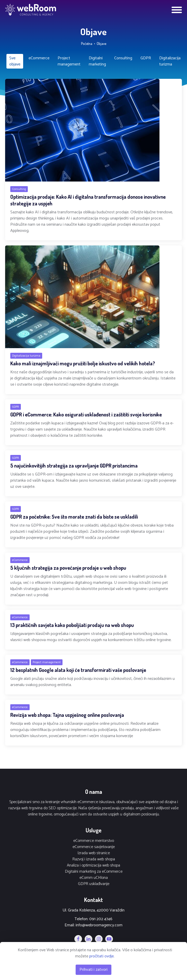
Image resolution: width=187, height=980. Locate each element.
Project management (69, 61)
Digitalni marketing (97, 61)
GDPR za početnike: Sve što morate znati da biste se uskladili (74, 517)
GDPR (146, 58)
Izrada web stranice (94, 853)
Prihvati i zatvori (94, 970)
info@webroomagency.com (99, 925)
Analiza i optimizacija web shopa (93, 865)
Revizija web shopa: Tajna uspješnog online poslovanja (67, 715)
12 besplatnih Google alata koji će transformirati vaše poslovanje (78, 670)
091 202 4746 (101, 919)
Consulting (123, 58)
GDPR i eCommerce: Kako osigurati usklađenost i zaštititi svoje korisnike (86, 414)
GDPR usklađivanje (94, 884)
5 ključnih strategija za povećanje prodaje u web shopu (68, 568)
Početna (87, 44)
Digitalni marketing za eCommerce (94, 872)
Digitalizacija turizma (170, 61)
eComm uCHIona (94, 878)
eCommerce (39, 58)
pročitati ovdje (101, 956)
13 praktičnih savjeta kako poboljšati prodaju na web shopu (72, 625)
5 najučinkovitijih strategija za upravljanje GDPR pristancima (74, 465)
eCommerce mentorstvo (94, 841)
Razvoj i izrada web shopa (94, 859)
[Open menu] (177, 10)
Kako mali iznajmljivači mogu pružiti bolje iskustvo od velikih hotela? (83, 363)
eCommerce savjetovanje (94, 847)
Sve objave (15, 61)
